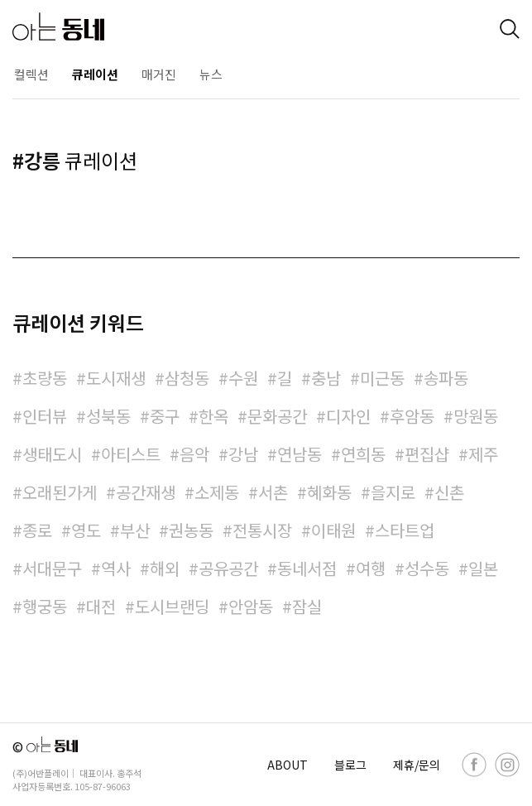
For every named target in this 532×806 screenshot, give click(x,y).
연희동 (363, 454)
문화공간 (277, 416)
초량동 (45, 378)
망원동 (476, 416)
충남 (326, 378)
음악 (194, 454)
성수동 (427, 568)
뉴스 (211, 74)
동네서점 (307, 568)
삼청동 (187, 378)
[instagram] (507, 765)
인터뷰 (45, 416)
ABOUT (288, 765)
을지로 (393, 492)
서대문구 (52, 568)
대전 (101, 606)
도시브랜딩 (172, 606)
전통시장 (262, 530)
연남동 (300, 454)
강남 (243, 454)
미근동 (382, 378)
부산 (135, 530)
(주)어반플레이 (41, 773)
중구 (165, 416)
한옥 (213, 416)
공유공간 (228, 568)
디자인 (348, 416)
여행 (371, 568)
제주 (483, 454)
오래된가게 (60, 492)
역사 (116, 568)
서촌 (273, 492)
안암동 (251, 606)
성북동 (108, 416)
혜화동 (329, 492)
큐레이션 (95, 74)
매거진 (159, 74)
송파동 (446, 378)
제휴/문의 (417, 765)
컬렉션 (31, 74)
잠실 (307, 606)
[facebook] (474, 765)
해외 (165, 568)
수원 (243, 378)
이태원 (333, 530)
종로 (37, 530)
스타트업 (405, 530)
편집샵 (427, 454)
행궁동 (45, 606)
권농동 (191, 530)
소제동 (217, 492)
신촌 (449, 492)
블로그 (350, 765)
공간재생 (146, 492)
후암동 (412, 416)
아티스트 (131, 454)
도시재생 (116, 378)
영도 (86, 530)
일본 (483, 568)
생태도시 (52, 454)
